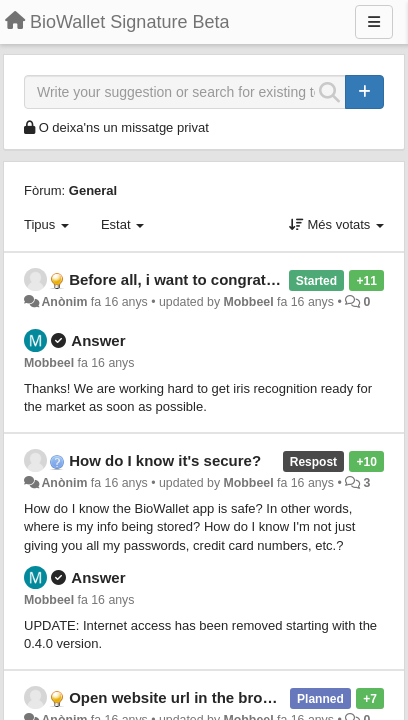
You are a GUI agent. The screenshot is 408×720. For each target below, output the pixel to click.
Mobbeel (249, 302)
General (93, 190)
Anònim (64, 302)
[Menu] (374, 22)
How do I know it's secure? (165, 460)
